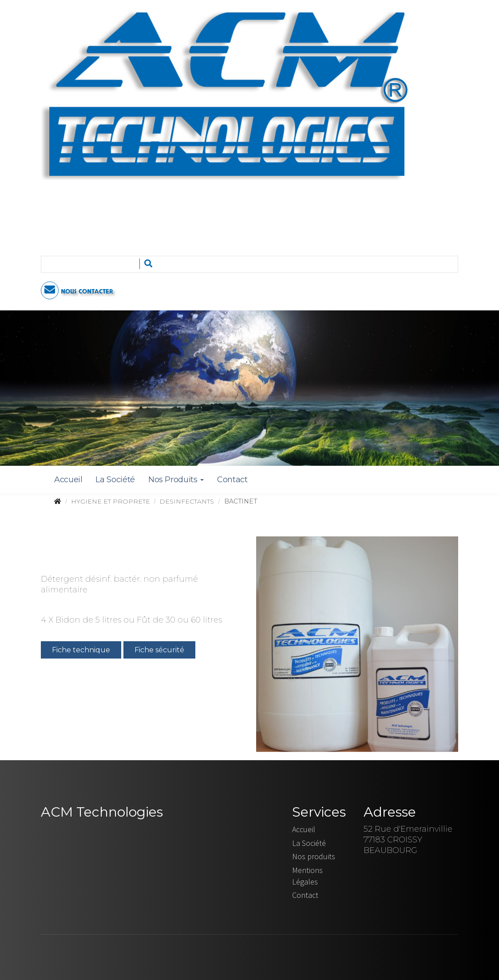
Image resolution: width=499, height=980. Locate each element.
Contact (232, 480)
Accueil (68, 480)
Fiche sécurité (159, 651)
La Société (115, 480)
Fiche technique (81, 651)
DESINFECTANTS (187, 501)
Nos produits (314, 856)
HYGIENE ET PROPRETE (111, 501)
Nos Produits (176, 480)
